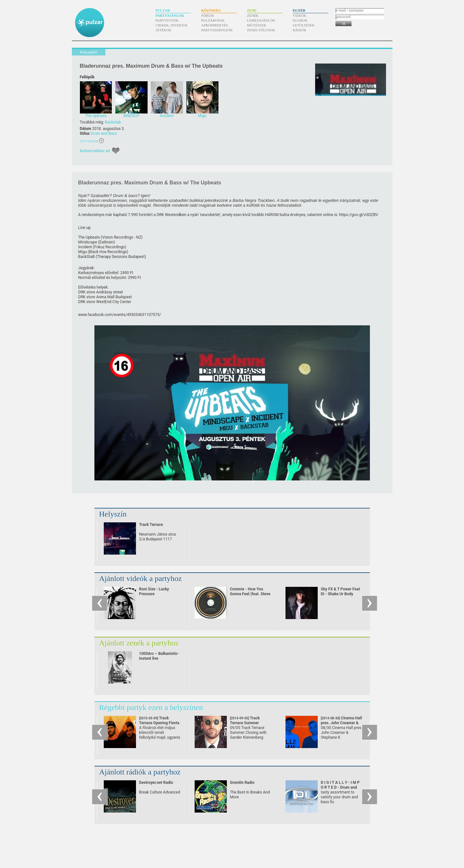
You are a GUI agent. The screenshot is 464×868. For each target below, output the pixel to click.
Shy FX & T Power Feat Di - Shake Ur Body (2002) (341, 594)
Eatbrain (107, 242)
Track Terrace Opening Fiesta (159, 723)
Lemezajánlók (261, 20)
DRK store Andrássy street (101, 292)
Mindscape (88, 242)
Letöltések (304, 25)
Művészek (257, 25)
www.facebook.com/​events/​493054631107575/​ (120, 315)
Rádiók (300, 30)
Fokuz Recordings (109, 247)
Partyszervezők (217, 30)
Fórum (208, 15)
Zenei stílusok (261, 30)
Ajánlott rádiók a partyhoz (140, 772)
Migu (83, 252)
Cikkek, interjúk (172, 25)
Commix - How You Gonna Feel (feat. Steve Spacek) (250, 594)
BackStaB (87, 257)
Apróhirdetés (215, 25)
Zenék (253, 15)
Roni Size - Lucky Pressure (154, 592)
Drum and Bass (104, 133)
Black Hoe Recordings (108, 252)
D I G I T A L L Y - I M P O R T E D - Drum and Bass (340, 787)
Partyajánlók (170, 15)
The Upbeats (89, 237)
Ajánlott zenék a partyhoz (139, 643)
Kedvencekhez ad (95, 151)
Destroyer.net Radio (156, 783)
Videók (300, 15)
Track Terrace (151, 525)
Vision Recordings (118, 237)
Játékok (164, 30)
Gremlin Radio (242, 783)
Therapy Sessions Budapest (121, 257)
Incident (85, 247)
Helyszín (113, 514)
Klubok (300, 20)
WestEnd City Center (114, 302)
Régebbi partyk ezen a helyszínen (151, 707)
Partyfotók (167, 20)
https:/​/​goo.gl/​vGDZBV (358, 215)
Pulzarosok (213, 20)
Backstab (113, 122)
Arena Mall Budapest (114, 297)
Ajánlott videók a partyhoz (141, 578)
